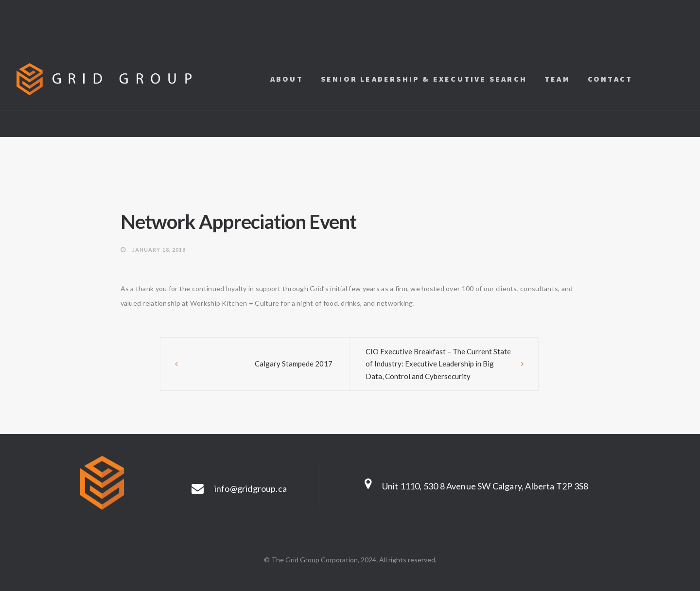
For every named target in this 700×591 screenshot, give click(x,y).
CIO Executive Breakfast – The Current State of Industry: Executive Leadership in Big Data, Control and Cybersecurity (438, 364)
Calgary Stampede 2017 (294, 364)
